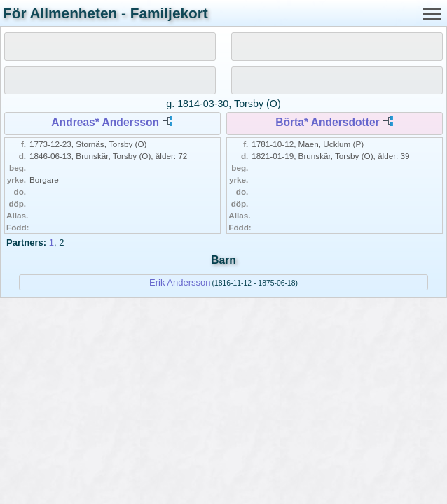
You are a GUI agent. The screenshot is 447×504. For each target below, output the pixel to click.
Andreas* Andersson (105, 122)
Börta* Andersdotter (327, 122)
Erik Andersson (180, 282)
